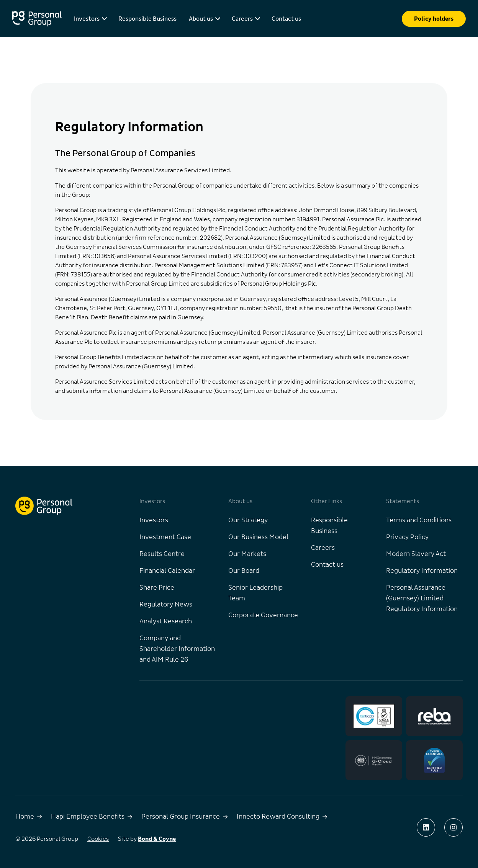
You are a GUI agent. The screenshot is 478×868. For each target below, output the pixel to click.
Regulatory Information (422, 571)
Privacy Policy (407, 537)
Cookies (98, 839)
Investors (154, 520)
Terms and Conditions (419, 520)
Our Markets (247, 554)
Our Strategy (248, 520)
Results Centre (162, 554)
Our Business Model (258, 537)
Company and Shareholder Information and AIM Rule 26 (177, 649)
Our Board (244, 571)
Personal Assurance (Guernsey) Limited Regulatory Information (422, 598)
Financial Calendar (167, 571)
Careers (323, 548)
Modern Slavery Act (416, 554)
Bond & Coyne (157, 839)
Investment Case (165, 537)
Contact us (286, 19)
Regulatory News (166, 605)
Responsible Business (147, 19)
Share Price (157, 588)
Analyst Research (166, 621)
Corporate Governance (263, 615)
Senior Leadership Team (255, 593)
